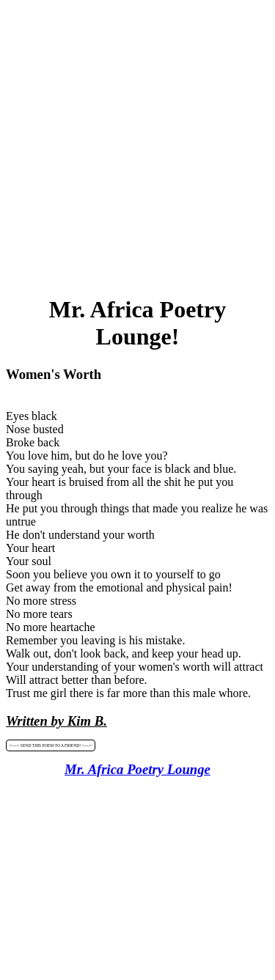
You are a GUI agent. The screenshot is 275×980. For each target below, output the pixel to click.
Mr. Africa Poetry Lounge (137, 769)
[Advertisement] (137, 143)
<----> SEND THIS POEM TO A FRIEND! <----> (51, 745)
